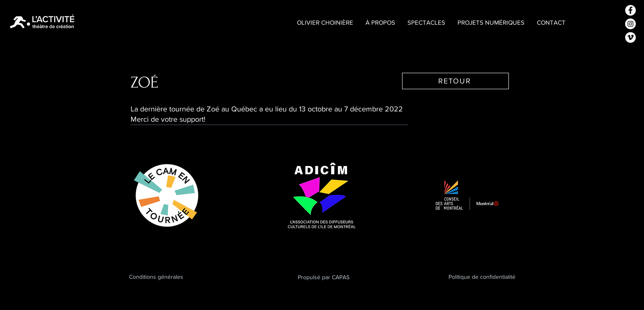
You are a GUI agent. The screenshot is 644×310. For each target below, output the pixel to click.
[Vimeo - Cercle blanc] (630, 37)
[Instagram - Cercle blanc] (630, 24)
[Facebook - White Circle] (630, 10)
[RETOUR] (455, 81)
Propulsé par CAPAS (324, 277)
